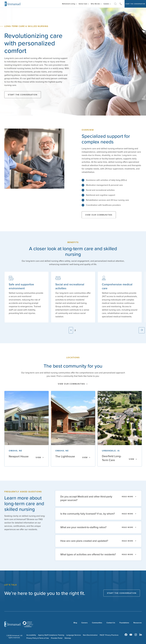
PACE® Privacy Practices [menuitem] (109, 635)
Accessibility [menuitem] (31, 635)
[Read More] (98, 498)
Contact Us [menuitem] (111, 623)
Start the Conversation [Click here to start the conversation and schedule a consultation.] (23, 95)
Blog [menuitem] (75, 623)
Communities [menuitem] (97, 623)
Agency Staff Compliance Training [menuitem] (51, 635)
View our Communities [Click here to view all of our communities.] (99, 217)
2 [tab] (75, 330)
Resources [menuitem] (138, 623)
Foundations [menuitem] (124, 623)
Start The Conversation (135, 4)
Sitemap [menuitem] (68, 638)
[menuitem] (126, 635)
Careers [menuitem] (84, 623)
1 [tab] (71, 330)
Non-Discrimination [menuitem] (90, 635)
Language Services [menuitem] (74, 635)
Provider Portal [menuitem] (57, 638)
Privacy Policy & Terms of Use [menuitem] (38, 638)
